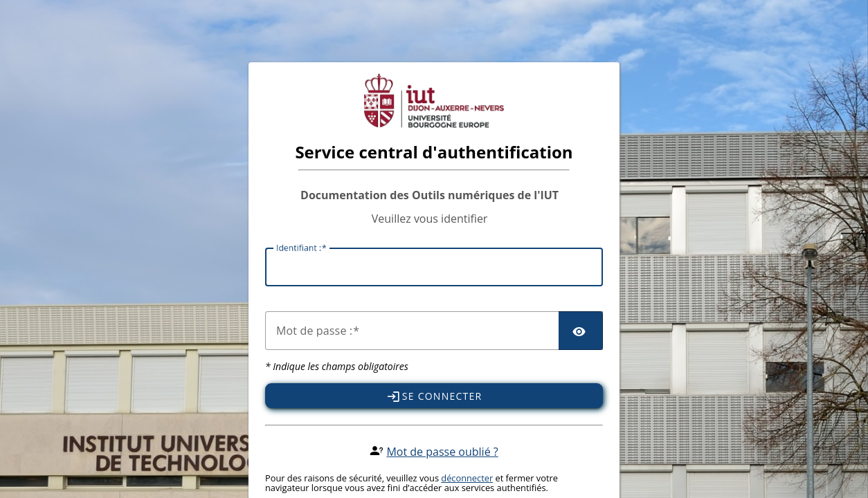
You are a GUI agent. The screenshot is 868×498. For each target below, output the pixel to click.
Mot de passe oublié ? (442, 452)
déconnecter (467, 478)
